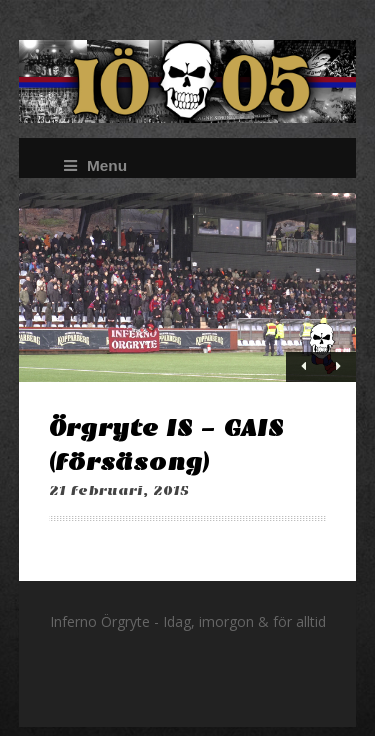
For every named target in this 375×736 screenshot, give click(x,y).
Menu (95, 165)
